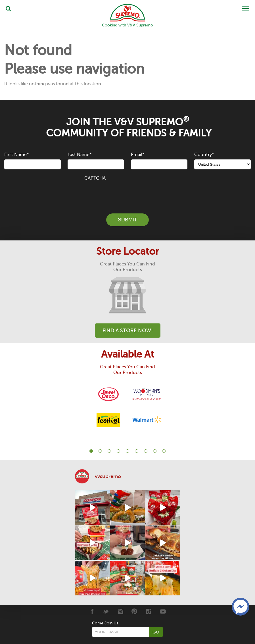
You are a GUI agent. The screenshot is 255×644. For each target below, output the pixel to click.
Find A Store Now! (128, 331)
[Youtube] (163, 611)
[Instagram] (120, 611)
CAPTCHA (95, 178)
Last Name (80, 155)
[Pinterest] (134, 611)
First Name (16, 155)
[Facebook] (92, 611)
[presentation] (127, 194)
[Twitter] (106, 611)
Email (138, 155)
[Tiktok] (149, 611)
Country (204, 155)
